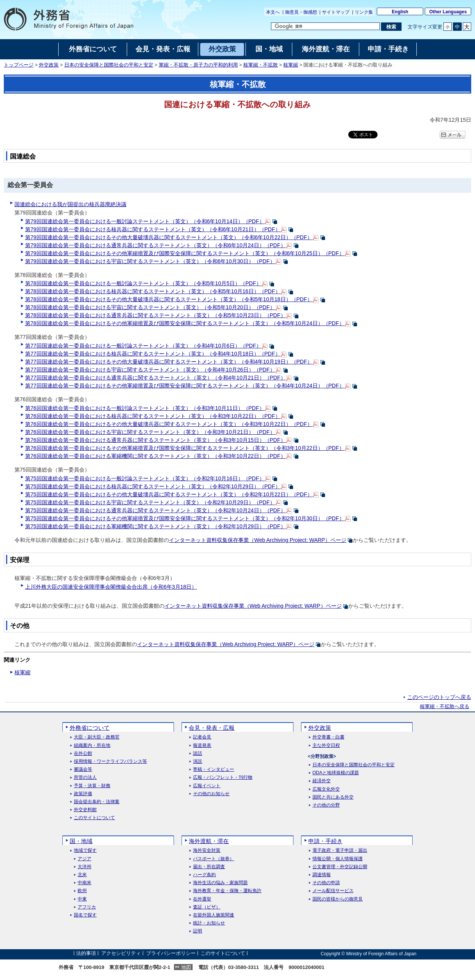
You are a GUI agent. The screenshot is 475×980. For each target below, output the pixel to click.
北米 (82, 875)
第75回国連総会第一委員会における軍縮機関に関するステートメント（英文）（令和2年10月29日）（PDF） (155, 526)
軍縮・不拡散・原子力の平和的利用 (198, 65)
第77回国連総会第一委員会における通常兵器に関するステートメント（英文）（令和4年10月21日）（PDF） (155, 378)
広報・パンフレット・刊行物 (223, 777)
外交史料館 (85, 810)
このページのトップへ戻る (439, 697)
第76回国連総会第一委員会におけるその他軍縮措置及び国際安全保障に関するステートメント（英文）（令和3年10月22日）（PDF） (185, 448)
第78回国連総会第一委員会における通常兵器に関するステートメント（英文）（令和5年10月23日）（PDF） (155, 315)
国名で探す (85, 915)
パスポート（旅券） (214, 859)
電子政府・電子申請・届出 (340, 851)
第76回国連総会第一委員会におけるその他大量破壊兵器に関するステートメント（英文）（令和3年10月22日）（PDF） (169, 424)
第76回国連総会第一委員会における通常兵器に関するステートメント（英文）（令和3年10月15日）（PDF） (155, 440)
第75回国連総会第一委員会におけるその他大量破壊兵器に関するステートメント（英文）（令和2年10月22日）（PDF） (169, 494)
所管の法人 (85, 777)
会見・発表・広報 (212, 728)
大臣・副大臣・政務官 (97, 737)
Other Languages (448, 12)
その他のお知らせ (211, 794)
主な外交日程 (326, 746)
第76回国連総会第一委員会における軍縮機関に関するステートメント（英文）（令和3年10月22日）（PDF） (155, 456)
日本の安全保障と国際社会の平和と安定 (109, 65)
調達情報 (322, 875)
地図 (186, 967)
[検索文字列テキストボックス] (325, 26)
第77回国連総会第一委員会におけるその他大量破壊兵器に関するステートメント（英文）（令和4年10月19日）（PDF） (169, 362)
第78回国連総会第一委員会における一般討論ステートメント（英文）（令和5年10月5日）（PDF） (143, 283)
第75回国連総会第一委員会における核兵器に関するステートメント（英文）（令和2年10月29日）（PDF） (153, 486)
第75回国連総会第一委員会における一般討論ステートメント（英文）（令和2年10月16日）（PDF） (145, 478)
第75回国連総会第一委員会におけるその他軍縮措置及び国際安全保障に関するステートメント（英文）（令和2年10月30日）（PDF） (185, 518)
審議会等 (83, 770)
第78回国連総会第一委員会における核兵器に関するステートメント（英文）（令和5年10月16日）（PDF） (153, 291)
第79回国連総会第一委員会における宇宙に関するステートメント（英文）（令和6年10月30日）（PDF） (150, 261)
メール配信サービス (333, 891)
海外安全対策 (207, 851)
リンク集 (364, 12)
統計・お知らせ (209, 923)
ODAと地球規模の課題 (336, 773)
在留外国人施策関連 (214, 915)
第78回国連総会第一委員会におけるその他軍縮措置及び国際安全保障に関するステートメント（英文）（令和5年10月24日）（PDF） (185, 323)
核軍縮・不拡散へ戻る (445, 707)
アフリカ (87, 907)
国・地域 (81, 841)
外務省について (90, 728)
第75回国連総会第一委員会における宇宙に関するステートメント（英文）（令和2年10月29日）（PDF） (150, 502)
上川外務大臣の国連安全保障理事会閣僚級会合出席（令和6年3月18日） (111, 587)
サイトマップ (336, 12)
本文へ (273, 12)
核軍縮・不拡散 (261, 65)
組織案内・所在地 (92, 746)
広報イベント (207, 786)
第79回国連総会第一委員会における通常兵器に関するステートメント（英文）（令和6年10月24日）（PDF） (155, 245)
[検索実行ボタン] (391, 27)
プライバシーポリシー (171, 954)
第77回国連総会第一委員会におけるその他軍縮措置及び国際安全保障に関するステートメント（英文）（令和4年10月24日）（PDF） (185, 386)
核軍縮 (291, 65)
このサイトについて (94, 818)
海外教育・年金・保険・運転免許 (227, 891)
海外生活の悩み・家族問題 (220, 883)
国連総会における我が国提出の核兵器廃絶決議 (70, 204)
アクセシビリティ (121, 954)
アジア (84, 859)
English (400, 12)
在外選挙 (202, 899)
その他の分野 (326, 805)
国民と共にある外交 (333, 797)
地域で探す (85, 851)
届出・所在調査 (209, 867)
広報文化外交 (326, 789)
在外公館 (83, 754)
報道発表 (202, 746)
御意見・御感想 (301, 12)
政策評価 (83, 794)
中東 (82, 899)
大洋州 (84, 867)
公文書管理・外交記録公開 (340, 867)
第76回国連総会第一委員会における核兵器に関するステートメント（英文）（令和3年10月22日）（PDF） (153, 416)
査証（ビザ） (207, 907)
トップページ (19, 65)
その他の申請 (326, 883)
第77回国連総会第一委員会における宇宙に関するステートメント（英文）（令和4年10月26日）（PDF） (150, 370)
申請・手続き (325, 841)
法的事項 (86, 954)
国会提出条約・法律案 (97, 802)
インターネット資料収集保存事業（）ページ (258, 540)
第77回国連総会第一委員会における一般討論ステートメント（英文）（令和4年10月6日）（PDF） (143, 346)
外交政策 (49, 65)
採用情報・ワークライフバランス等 (110, 762)
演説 (198, 762)
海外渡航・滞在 (209, 841)
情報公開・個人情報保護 (338, 859)
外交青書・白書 (328, 737)
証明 (198, 931)
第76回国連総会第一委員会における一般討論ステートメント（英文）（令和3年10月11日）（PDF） (145, 408)
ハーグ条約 (204, 875)
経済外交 (322, 781)
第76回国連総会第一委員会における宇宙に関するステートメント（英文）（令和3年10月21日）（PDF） (150, 432)
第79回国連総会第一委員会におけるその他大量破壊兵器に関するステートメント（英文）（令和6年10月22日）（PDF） (169, 237)
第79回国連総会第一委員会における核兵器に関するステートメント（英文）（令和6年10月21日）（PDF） (153, 229)
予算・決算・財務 (92, 786)
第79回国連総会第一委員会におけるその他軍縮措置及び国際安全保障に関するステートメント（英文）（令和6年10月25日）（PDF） (185, 253)
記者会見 (202, 737)
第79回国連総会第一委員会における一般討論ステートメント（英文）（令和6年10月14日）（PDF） (145, 221)
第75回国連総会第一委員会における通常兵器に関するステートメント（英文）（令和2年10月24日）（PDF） (155, 510)
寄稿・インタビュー (214, 770)
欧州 (82, 891)
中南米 (84, 883)
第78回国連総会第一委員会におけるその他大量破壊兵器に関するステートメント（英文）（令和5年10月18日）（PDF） (169, 299)
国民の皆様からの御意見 (338, 899)
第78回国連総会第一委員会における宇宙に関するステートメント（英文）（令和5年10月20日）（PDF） (150, 307)
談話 (198, 754)
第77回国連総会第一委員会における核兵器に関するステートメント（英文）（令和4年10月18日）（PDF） (153, 354)
